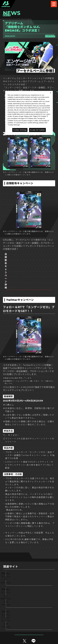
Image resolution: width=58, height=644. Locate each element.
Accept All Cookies (37, 130)
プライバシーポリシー (15, 625)
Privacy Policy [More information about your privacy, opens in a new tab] (26, 125)
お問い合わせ (43, 625)
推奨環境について (15, 619)
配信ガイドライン (29, 631)
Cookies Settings (43, 619)
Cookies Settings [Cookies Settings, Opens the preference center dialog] (20, 130)
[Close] (51, 93)
